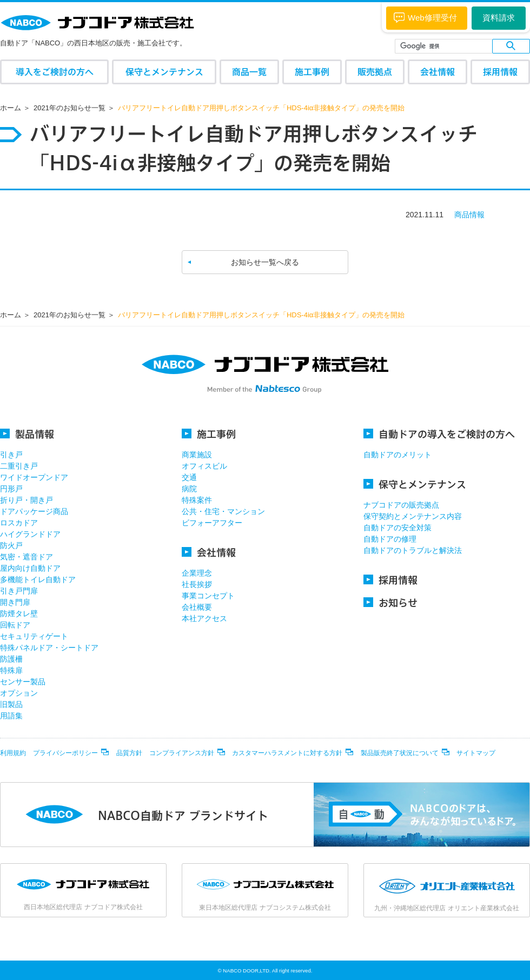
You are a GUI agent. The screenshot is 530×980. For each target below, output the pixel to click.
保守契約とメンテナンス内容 (413, 516)
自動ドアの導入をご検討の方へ (439, 434)
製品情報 (27, 434)
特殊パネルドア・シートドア (49, 648)
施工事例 (312, 72)
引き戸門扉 (19, 591)
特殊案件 (197, 500)
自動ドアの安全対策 (398, 528)
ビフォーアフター (212, 523)
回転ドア (15, 625)
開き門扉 (15, 602)
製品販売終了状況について (400, 753)
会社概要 (197, 607)
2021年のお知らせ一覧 (69, 108)
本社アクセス (204, 618)
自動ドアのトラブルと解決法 (413, 550)
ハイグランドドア (30, 534)
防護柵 (11, 659)
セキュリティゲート (34, 636)
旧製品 (11, 704)
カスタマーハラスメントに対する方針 (287, 753)
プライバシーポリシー (65, 753)
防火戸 (11, 545)
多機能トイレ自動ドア (38, 579)
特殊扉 (11, 670)
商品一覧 (249, 72)
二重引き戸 (19, 466)
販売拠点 (375, 72)
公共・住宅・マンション (223, 511)
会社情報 (438, 72)
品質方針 (129, 753)
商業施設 (197, 455)
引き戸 (11, 455)
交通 (189, 477)
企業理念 (197, 573)
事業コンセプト (208, 596)
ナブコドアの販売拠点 (401, 505)
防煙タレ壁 (19, 614)
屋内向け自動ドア (30, 568)
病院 (189, 489)
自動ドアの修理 (390, 539)
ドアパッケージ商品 (34, 511)
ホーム (11, 108)
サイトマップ (476, 753)
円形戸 (11, 489)
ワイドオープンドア (34, 477)
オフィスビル (204, 466)
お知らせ (390, 602)
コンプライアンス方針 (182, 753)
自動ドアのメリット (398, 455)
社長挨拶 (197, 584)
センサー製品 (23, 682)
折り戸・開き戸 (27, 500)
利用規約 (13, 753)
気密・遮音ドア (27, 557)
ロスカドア (19, 523)
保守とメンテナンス (164, 72)
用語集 (11, 716)
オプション (19, 693)
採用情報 (500, 72)
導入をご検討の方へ (55, 72)
